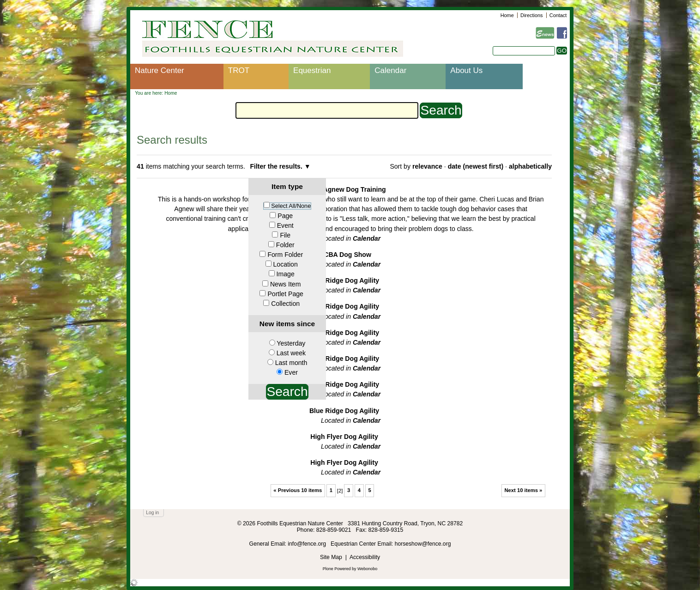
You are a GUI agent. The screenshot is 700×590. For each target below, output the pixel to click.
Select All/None (291, 206)
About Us (466, 70)
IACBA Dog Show (344, 255)
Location (286, 264)
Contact (558, 15)
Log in (152, 513)
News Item (286, 284)
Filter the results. (277, 166)
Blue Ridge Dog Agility (344, 280)
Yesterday (291, 343)
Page (285, 216)
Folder (285, 245)
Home (507, 15)
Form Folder (285, 255)
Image (286, 274)
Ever (291, 372)
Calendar (390, 70)
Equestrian (312, 70)
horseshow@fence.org (423, 544)
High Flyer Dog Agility (344, 437)
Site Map (331, 557)
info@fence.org (308, 544)
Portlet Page (285, 294)
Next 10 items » (523, 490)
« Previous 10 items (298, 490)
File (285, 235)
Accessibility (365, 557)
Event (285, 225)
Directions (531, 15)
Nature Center (160, 70)
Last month (291, 363)
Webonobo (367, 569)
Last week (291, 353)
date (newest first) (476, 166)
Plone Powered (337, 569)
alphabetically (530, 166)
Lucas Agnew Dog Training (344, 189)
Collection (285, 304)
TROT (239, 70)
